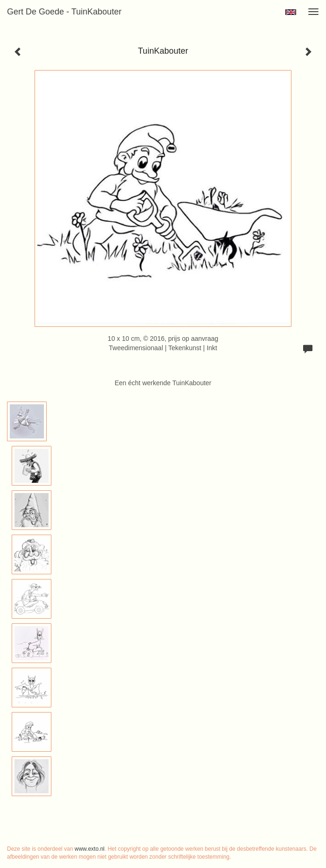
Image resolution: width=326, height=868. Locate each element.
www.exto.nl (90, 849)
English (291, 12)
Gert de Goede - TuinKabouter (64, 12)
